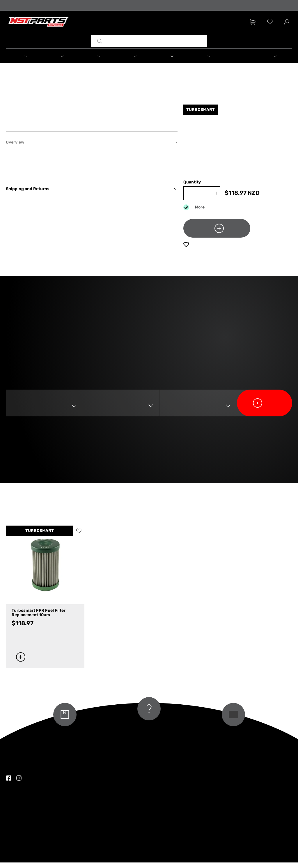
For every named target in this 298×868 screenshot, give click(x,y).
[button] (32, 57)
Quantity (192, 188)
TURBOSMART (40, 585)
